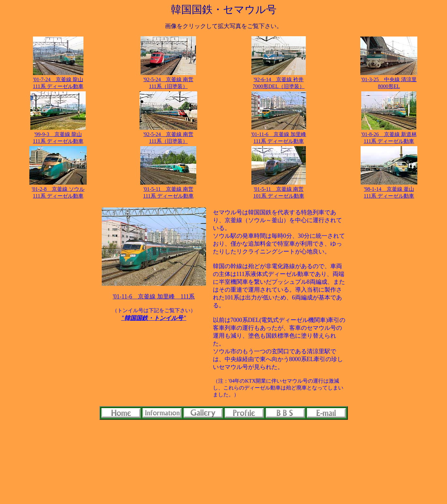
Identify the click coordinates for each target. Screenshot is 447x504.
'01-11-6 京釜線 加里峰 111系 (154, 297)
